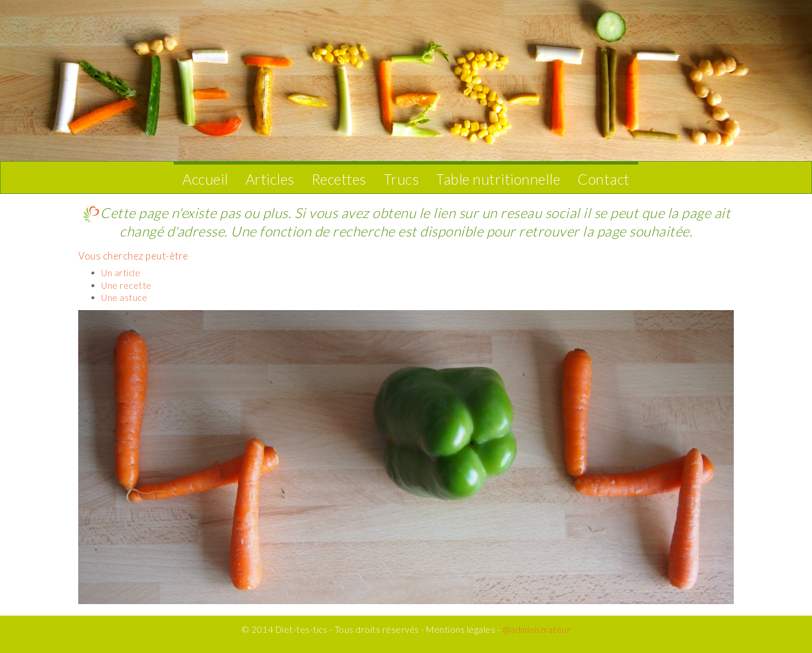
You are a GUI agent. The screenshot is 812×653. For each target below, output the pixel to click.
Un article (121, 273)
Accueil (205, 179)
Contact (604, 179)
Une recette (127, 285)
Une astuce (124, 297)
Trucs (401, 179)
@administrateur (537, 629)
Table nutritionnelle (498, 179)
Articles (270, 179)
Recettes (339, 179)
